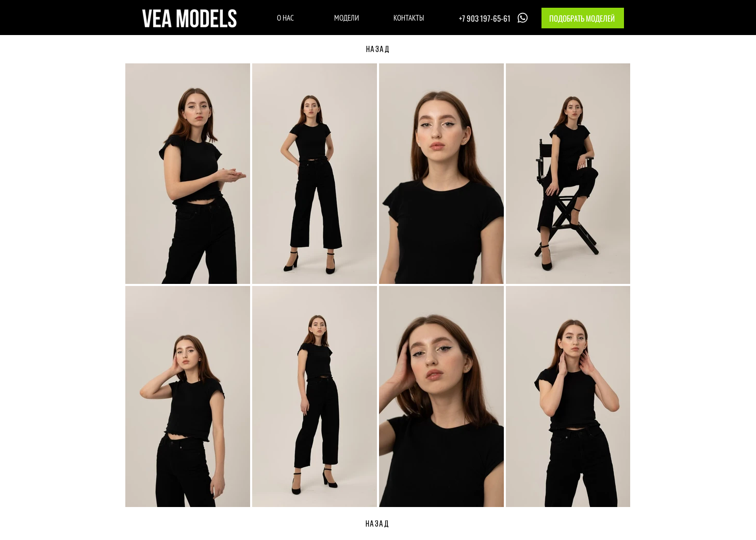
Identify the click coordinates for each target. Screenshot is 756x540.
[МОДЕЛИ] (346, 18)
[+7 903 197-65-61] (495, 18)
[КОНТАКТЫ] (409, 18)
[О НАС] (285, 18)
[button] (583, 18)
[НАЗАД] (378, 50)
